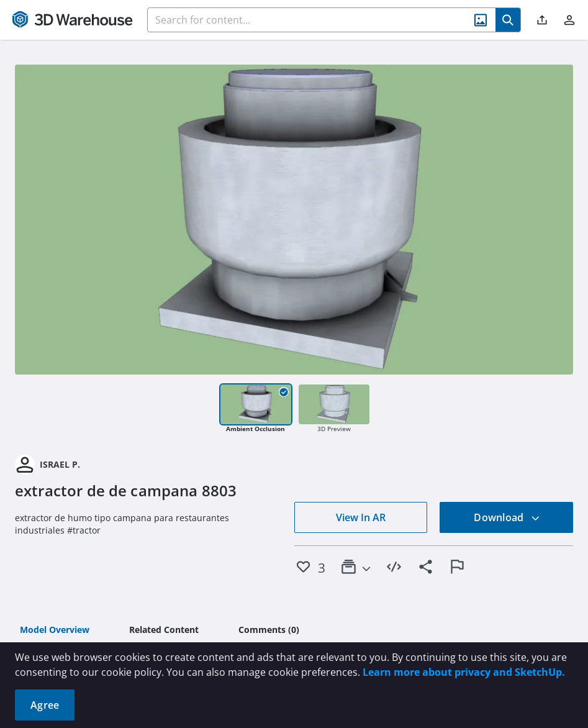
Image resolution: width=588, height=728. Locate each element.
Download (507, 517)
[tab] (55, 630)
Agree (45, 705)
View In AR (361, 517)
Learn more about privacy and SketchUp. (464, 672)
